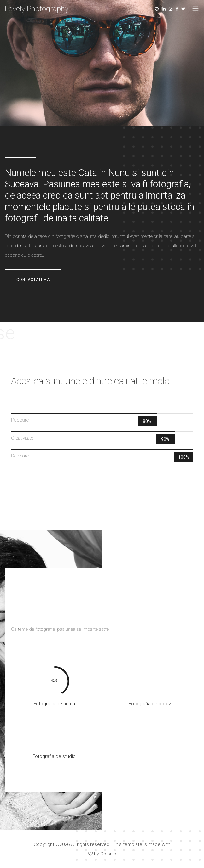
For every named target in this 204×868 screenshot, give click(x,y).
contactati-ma (33, 280)
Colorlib (108, 854)
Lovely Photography (37, 9)
